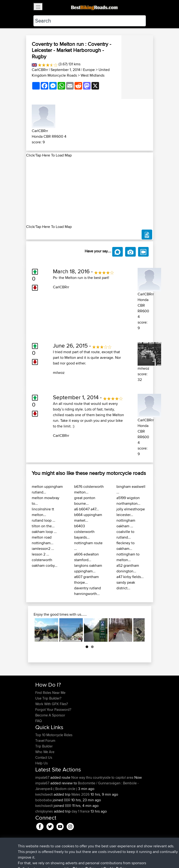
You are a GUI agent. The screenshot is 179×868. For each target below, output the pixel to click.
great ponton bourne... (85, 501)
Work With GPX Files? (52, 704)
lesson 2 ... (40, 554)
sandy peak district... (126, 585)
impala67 (43, 777)
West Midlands (93, 75)
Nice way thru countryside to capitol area (102, 777)
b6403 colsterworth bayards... (84, 532)
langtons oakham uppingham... (88, 568)
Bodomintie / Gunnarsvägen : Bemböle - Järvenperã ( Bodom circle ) (87, 786)
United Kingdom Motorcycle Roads (71, 72)
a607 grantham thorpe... (86, 580)
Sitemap (79, 850)
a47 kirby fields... (130, 577)
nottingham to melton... (128, 557)
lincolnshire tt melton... (43, 512)
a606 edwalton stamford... (86, 557)
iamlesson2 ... (43, 549)
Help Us (42, 763)
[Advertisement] (90, 191)
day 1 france (81, 811)
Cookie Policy (122, 850)
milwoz (59, 373)
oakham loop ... (44, 532)
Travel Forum (45, 741)
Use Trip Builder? (48, 698)
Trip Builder (44, 746)
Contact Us (44, 757)
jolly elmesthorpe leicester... (131, 512)
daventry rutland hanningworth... (88, 591)
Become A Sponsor (50, 715)
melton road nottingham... (43, 540)
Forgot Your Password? (53, 710)
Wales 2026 (80, 794)
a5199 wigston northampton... (128, 501)
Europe (89, 70)
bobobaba (44, 800)
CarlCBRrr (40, 70)
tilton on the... (43, 526)
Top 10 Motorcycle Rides (54, 735)
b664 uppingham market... (88, 518)
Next (138, 630)
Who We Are (45, 752)
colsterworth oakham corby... (45, 563)
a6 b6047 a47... (86, 509)
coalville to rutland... (125, 534)
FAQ (38, 721)
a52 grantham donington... (128, 568)
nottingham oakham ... (126, 523)
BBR (67, 800)
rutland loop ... (44, 520)
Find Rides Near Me (50, 693)
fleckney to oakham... (125, 546)
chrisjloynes (45, 811)
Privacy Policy (98, 850)
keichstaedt (44, 794)
